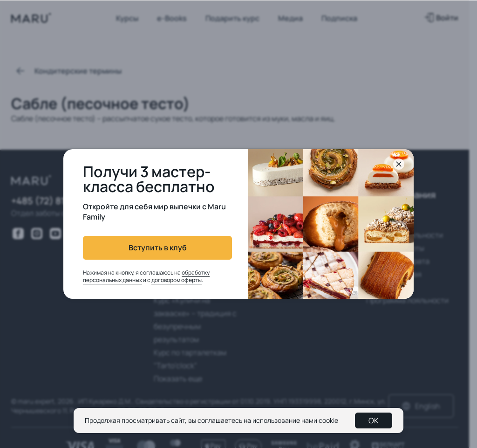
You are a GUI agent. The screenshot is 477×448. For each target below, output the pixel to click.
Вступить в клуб (158, 248)
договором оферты (177, 280)
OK (374, 420)
